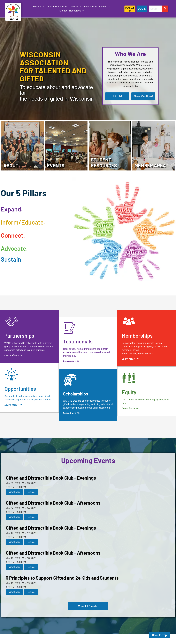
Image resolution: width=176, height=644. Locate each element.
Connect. (13, 235)
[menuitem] (39, 7)
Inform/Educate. (23, 222)
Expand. (12, 209)
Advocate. (14, 248)
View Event (15, 492)
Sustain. (12, 259)
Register (31, 492)
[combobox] (155, 9)
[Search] (165, 9)
